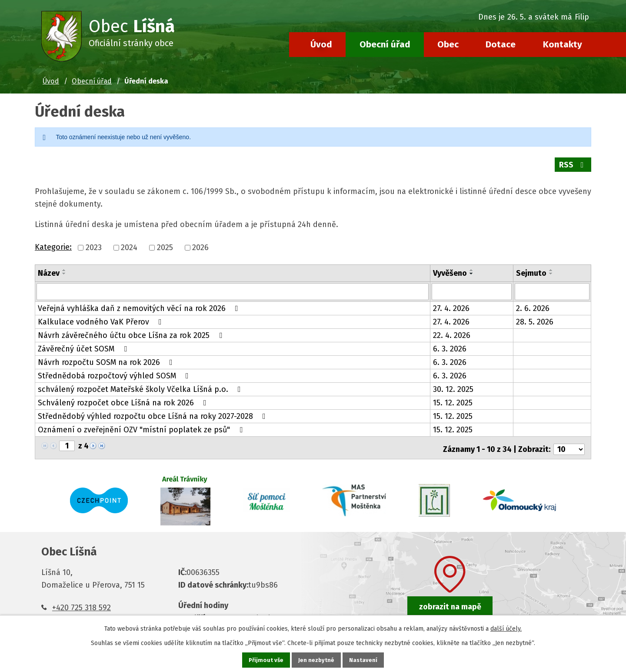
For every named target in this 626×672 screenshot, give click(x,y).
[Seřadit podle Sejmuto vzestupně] (551, 265)
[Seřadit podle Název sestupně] (64, 268)
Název (49, 268)
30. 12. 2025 (453, 384)
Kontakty (563, 44)
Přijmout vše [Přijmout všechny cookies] (265, 660)
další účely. (506, 628)
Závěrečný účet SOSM (84, 343)
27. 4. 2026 (451, 303)
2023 (94, 243)
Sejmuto (531, 268)
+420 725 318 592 (82, 598)
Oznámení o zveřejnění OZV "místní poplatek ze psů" (142, 424)
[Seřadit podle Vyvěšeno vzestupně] (472, 265)
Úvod (321, 44)
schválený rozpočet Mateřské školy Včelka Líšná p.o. (141, 384)
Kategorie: (53, 242)
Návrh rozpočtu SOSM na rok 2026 (107, 357)
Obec (448, 44)
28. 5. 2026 (535, 316)
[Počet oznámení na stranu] (569, 441)
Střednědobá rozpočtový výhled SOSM (115, 370)
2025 (165, 243)
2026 (200, 243)
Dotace (501, 44)
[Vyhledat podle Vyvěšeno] (472, 286)
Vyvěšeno (450, 268)
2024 (129, 243)
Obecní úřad (385, 44)
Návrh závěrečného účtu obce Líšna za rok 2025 (132, 330)
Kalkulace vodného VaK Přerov (102, 316)
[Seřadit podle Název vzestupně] (64, 265)
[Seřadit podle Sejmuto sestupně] (551, 268)
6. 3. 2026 (450, 343)
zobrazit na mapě (450, 598)
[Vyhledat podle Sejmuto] (552, 286)
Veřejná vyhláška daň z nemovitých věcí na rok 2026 (140, 303)
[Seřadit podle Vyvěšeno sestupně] (472, 268)
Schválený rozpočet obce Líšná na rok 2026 (124, 397)
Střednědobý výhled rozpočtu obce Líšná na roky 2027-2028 (153, 411)
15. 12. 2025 (453, 397)
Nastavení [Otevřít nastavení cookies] (364, 660)
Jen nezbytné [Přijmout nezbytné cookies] (317, 660)
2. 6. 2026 (533, 303)
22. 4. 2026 (452, 330)
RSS (573, 165)
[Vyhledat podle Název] (233, 286)
